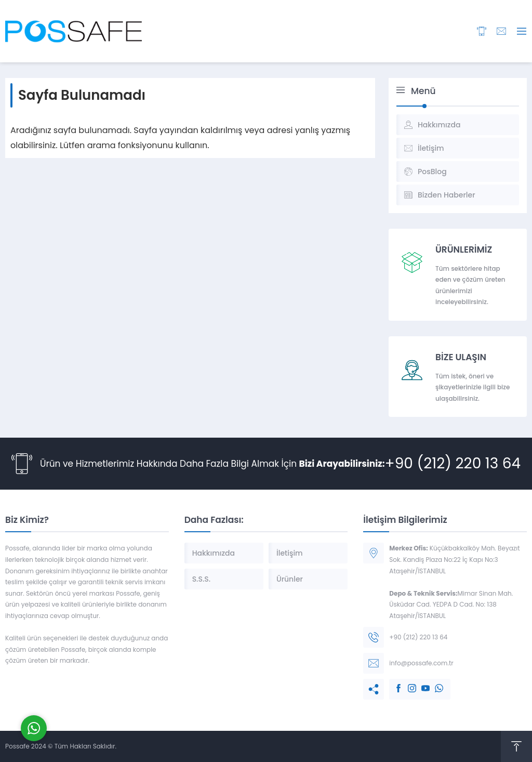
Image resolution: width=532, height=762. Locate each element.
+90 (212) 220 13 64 (453, 463)
